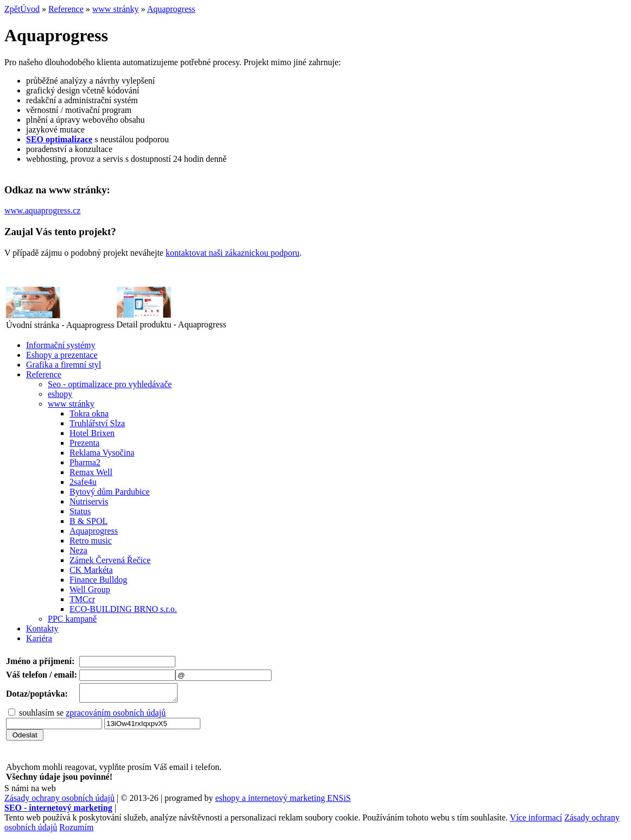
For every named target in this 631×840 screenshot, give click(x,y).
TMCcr (82, 599)
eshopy (60, 394)
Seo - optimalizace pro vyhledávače (110, 384)
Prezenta (84, 443)
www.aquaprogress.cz (42, 210)
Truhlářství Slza (97, 423)
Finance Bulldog (98, 580)
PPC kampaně (72, 619)
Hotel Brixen (92, 433)
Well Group (90, 589)
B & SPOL (89, 521)
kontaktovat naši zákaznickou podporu (233, 253)
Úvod (30, 9)
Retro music (91, 541)
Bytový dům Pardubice (110, 492)
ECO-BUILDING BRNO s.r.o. (123, 609)
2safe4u (83, 482)
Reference (66, 9)
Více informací (536, 821)
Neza (78, 550)
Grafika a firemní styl (64, 365)
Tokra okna (89, 413)
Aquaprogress (171, 9)
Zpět (12, 9)
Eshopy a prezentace (62, 355)
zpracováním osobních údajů (116, 716)
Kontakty (42, 629)
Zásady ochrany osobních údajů (59, 801)
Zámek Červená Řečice (110, 560)
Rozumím (76, 830)
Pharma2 (85, 462)
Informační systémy (61, 345)
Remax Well (91, 472)
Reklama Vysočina (102, 453)
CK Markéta (91, 570)
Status (80, 511)
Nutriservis (89, 501)
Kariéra (39, 638)
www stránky (116, 9)
